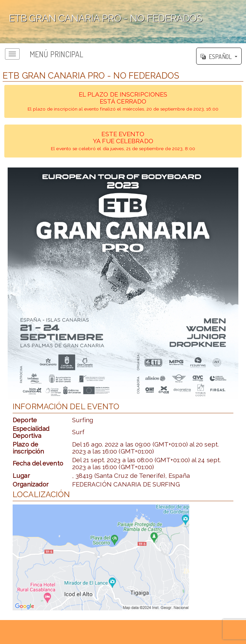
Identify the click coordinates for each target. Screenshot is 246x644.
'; (123, 22)
